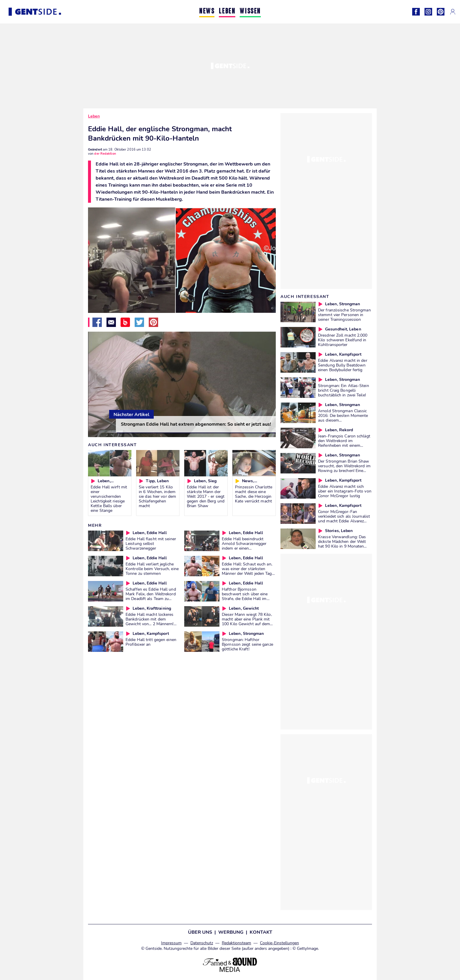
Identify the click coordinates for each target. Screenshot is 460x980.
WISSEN (250, 12)
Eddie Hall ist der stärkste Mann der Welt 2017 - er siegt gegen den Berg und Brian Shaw (206, 496)
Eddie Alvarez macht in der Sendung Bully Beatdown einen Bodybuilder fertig (343, 365)
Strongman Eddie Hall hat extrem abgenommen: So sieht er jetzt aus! (196, 424)
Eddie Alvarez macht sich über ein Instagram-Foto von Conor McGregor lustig (345, 491)
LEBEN (227, 12)
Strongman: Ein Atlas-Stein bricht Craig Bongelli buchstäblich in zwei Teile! (344, 390)
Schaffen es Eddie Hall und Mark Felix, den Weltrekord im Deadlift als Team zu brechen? (151, 596)
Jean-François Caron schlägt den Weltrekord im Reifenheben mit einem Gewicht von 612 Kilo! (344, 443)
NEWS (207, 12)
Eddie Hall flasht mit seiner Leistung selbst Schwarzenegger (151, 543)
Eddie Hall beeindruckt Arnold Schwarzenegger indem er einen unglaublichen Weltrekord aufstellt (246, 548)
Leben (94, 116)
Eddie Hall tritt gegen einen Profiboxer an (151, 642)
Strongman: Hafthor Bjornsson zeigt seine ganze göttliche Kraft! (247, 644)
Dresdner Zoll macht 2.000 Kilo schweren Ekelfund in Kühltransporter (343, 340)
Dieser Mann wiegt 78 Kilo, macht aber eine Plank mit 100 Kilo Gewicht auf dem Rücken (247, 621)
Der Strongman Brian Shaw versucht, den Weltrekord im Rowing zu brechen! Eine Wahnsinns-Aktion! (344, 468)
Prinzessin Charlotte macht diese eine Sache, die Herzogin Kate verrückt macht (254, 494)
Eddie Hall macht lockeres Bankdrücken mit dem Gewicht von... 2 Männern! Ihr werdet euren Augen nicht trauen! (150, 624)
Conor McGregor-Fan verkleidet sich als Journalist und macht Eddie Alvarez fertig (344, 519)
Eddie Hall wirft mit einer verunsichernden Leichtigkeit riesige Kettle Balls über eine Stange (109, 499)
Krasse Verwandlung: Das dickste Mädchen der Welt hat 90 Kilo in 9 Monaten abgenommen (342, 544)
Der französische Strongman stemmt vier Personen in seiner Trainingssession (344, 315)
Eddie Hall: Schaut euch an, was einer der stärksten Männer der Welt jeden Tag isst (247, 571)
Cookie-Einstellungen (279, 943)
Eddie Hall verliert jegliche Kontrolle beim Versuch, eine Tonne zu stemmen (152, 569)
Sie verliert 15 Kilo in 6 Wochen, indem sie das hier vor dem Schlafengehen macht (157, 496)
